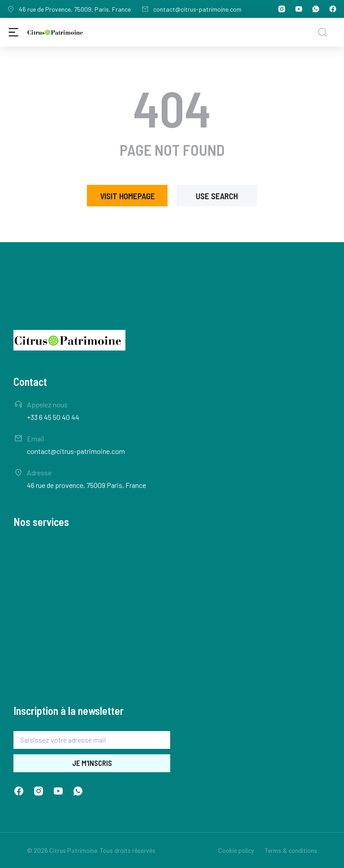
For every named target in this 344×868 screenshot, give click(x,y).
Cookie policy (236, 850)
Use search (217, 196)
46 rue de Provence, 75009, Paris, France (75, 9)
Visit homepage (127, 196)
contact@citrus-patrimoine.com (197, 9)
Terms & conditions (291, 850)
